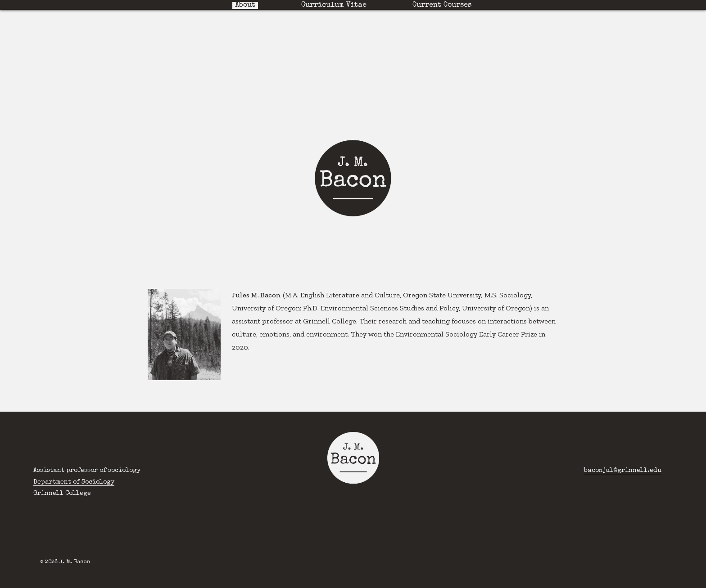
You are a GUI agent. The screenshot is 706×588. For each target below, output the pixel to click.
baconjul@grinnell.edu (623, 471)
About (245, 5)
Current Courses (442, 5)
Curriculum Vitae (334, 5)
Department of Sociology (74, 482)
